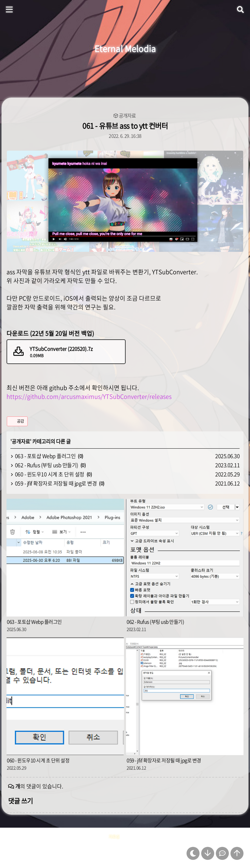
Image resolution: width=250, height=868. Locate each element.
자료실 (114, 837)
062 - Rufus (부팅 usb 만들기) (47, 465)
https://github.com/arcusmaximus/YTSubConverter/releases (89, 396)
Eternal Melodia (125, 49)
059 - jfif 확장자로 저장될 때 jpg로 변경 (56, 483)
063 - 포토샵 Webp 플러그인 (45, 456)
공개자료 (127, 116)
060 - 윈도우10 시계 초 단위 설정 (50, 474)
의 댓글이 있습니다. (39, 786)
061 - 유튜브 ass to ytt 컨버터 (125, 125)
